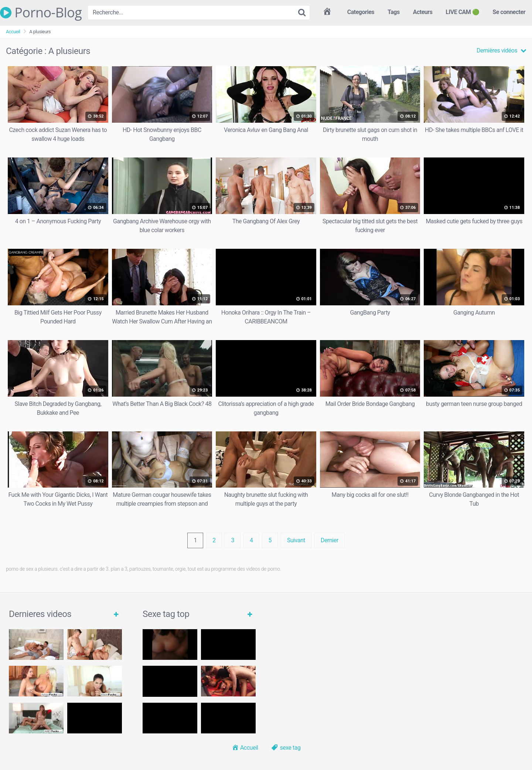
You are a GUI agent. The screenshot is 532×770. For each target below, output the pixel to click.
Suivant (296, 540)
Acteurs (423, 12)
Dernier (330, 540)
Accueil (13, 32)
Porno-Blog (41, 13)
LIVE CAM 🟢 (462, 12)
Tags (394, 12)
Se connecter (509, 12)
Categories (361, 12)
